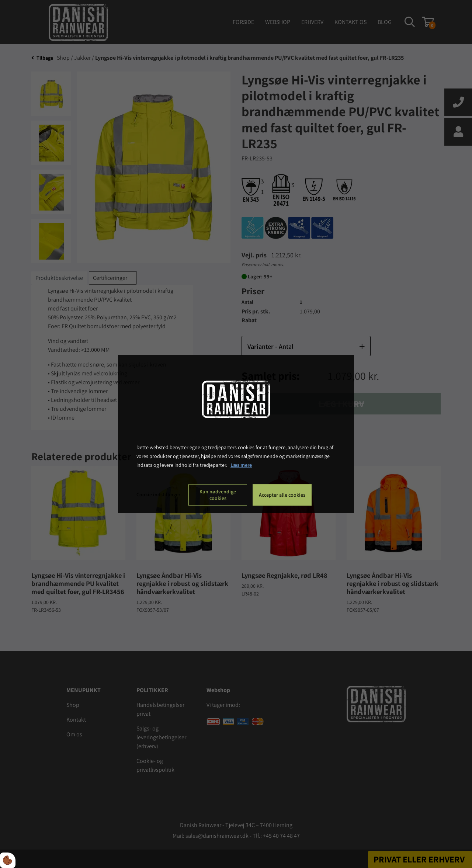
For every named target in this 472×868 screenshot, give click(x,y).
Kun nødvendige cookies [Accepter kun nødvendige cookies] (218, 495)
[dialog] (236, 434)
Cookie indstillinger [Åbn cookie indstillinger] (158, 495)
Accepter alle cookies (282, 495)
